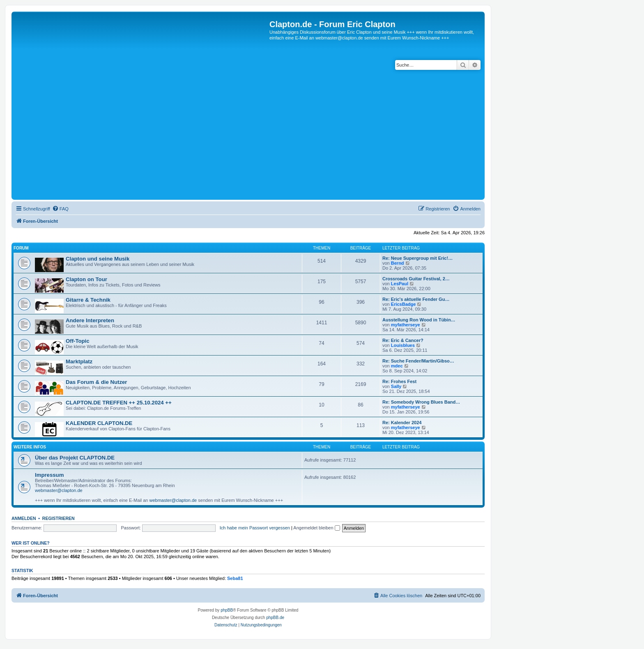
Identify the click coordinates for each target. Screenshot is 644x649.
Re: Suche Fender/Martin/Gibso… (418, 361)
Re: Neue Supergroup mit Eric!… (417, 258)
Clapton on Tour (86, 279)
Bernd (398, 263)
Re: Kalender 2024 (402, 423)
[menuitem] (60, 209)
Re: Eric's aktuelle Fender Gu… (416, 299)
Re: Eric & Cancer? (403, 340)
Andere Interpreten (90, 320)
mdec (397, 366)
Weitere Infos (30, 447)
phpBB (227, 610)
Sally (396, 386)
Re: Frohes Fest (399, 381)
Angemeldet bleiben (316, 528)
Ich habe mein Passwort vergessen (255, 528)
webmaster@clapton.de (59, 490)
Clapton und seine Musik (98, 259)
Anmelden (24, 518)
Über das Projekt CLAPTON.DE (75, 458)
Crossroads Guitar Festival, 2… (416, 279)
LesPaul (400, 284)
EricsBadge (404, 304)
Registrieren (59, 518)
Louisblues (403, 345)
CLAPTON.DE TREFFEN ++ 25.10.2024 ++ (119, 403)
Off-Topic (78, 341)
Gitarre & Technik (88, 300)
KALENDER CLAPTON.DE (99, 423)
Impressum (49, 475)
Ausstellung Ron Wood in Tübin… (419, 320)
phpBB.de (275, 618)
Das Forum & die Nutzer (96, 382)
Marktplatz (79, 361)
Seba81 (235, 578)
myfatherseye (406, 325)
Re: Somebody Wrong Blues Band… (421, 402)
